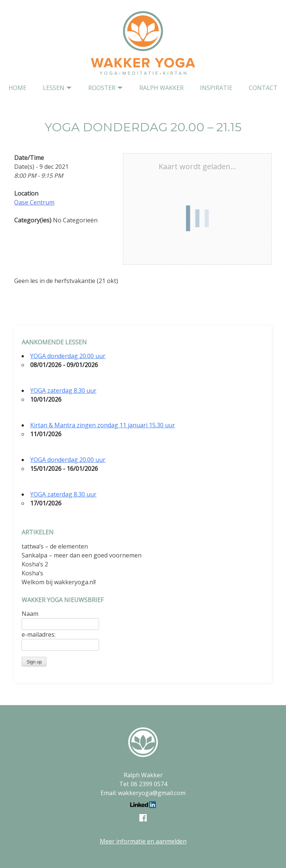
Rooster (102, 88)
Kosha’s (32, 573)
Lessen (54, 88)
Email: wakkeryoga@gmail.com (143, 793)
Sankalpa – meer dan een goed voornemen (82, 555)
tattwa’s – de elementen (55, 546)
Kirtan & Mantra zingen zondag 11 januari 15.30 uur (103, 425)
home (18, 88)
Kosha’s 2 (35, 564)
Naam (30, 614)
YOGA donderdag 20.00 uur (68, 356)
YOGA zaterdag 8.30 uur (63, 390)
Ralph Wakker (161, 88)
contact (263, 88)
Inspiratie (216, 88)
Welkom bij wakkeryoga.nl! (59, 582)
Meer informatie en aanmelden (143, 841)
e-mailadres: (39, 634)
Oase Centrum (34, 202)
